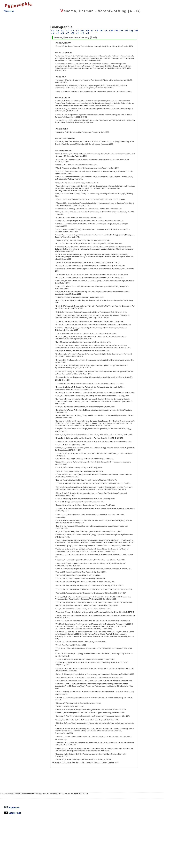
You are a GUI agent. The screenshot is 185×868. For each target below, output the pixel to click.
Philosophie (9, 11)
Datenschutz (13, 813)
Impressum (12, 807)
